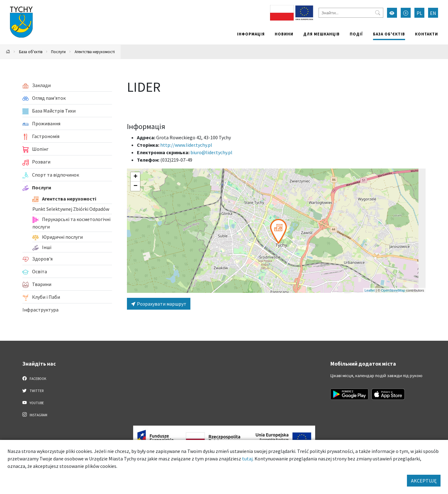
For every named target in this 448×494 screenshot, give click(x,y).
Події (356, 34)
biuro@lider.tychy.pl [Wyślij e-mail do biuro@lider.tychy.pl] (211, 152)
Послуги (58, 52)
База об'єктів (389, 34)
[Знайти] (351, 13)
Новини (284, 34)
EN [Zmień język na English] (433, 13)
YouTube (33, 403)
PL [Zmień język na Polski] (419, 13)
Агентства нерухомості (95, 52)
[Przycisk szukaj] (378, 13)
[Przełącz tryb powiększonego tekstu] (406, 13)
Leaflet (370, 290)
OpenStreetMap (393, 290)
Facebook (34, 378)
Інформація (251, 34)
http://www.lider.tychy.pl (186, 145)
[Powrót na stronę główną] (8, 52)
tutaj (247, 459)
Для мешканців (322, 34)
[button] (278, 231)
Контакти (427, 34)
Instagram (35, 415)
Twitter (33, 390)
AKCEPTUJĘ (424, 481)
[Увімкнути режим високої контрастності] (392, 13)
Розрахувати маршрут (159, 304)
